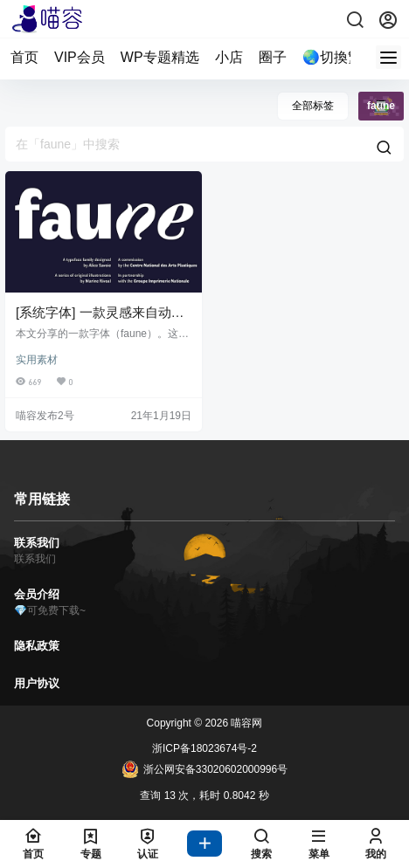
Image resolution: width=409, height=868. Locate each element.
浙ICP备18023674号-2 (204, 748)
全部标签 (313, 106)
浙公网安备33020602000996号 (204, 769)
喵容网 (245, 723)
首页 (24, 57)
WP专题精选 (160, 57)
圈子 (273, 57)
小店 (229, 57)
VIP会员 (80, 57)
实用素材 (37, 360)
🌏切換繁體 (339, 57)
